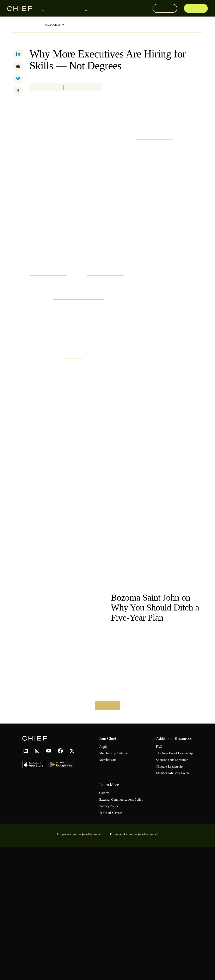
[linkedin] (18, 53)
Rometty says (148, 522)
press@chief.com (90, 967)
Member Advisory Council (169, 901)
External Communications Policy (120, 930)
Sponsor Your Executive (168, 888)
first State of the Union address (108, 402)
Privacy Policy (110, 939)
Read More (107, 829)
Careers (106, 921)
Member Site (109, 883)
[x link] (72, 874)
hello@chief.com (156, 967)
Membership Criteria (116, 876)
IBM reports (99, 462)
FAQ (153, 870)
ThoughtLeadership (25, 25)
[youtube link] (49, 874)
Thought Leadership (165, 894)
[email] (18, 66)
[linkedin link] (26, 874)
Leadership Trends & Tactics (53, 42)
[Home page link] (20, 8)
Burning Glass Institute (162, 242)
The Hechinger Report (120, 379)
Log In (166, 8)
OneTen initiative (171, 510)
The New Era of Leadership (133, 702)
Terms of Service (113, 946)
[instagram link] (37, 874)
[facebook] (18, 91)
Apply (197, 8)
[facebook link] (60, 874)
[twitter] (18, 78)
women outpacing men (59, 379)
